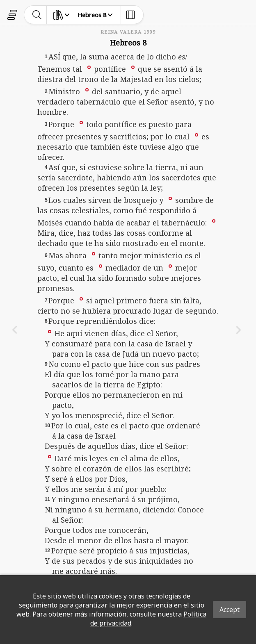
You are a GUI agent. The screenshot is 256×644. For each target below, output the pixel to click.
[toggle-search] (37, 15)
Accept (230, 610)
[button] (89, 67)
